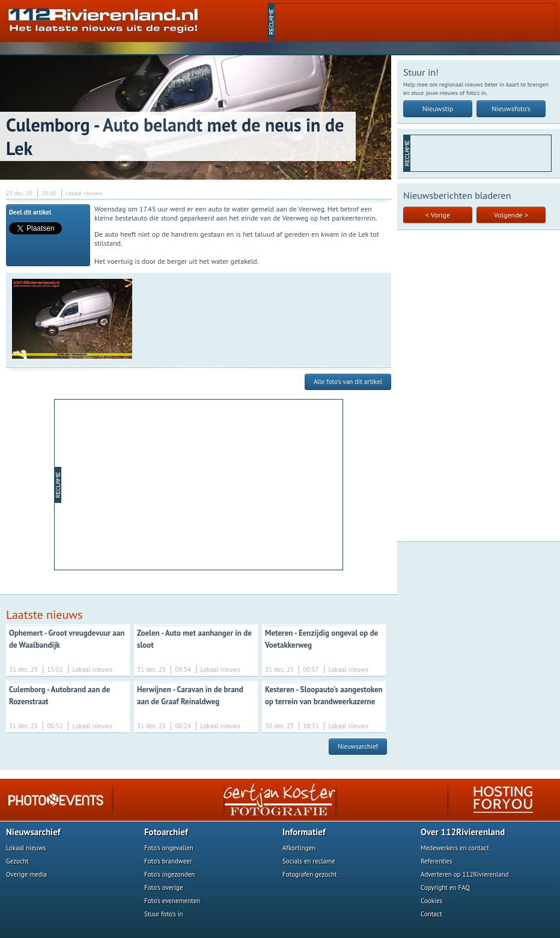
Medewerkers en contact (455, 848)
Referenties (437, 861)
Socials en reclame (309, 861)
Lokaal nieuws (26, 848)
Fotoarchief (166, 832)
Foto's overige (164, 888)
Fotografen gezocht (310, 874)
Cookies (431, 901)
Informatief (304, 832)
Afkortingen (299, 848)
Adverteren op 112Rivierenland (465, 874)
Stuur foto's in (164, 914)
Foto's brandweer (168, 861)
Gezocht (17, 861)
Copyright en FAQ (445, 888)
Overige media (26, 874)
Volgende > (511, 215)
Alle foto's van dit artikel (348, 382)
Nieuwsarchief (358, 746)
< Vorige (438, 215)
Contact (431, 914)
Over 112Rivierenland (463, 832)
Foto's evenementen (172, 901)
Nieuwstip (438, 108)
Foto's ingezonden (169, 874)
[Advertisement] (202, 484)
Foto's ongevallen (169, 848)
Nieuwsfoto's (511, 108)
